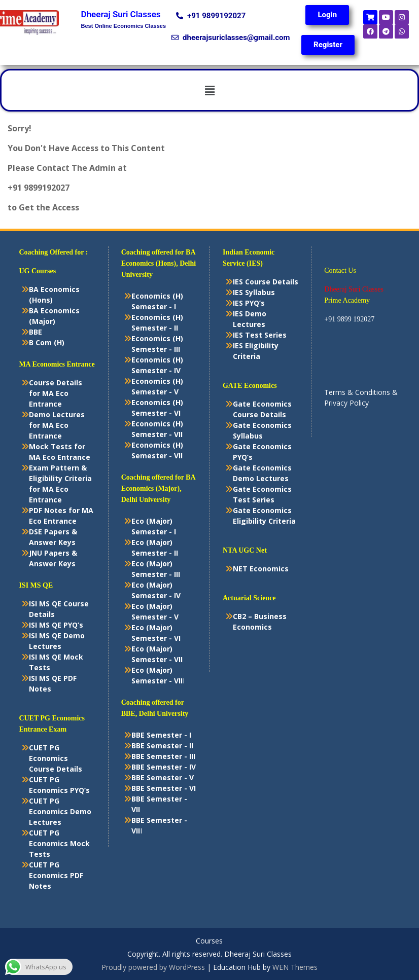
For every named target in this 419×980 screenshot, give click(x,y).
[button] (209, 90)
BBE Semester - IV (164, 767)
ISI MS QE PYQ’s (56, 625)
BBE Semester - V (163, 777)
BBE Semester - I (161, 735)
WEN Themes (295, 967)
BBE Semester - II (162, 746)
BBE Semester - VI (164, 788)
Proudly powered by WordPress (153, 967)
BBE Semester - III (163, 756)
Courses (209, 941)
